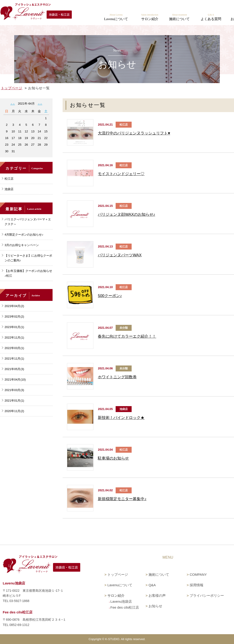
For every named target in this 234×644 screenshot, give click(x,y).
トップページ (12, 88)
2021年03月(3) (14, 390)
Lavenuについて (120, 585)
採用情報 (197, 585)
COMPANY (198, 574)
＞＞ (40, 104)
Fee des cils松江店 (125, 607)
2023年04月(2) (14, 306)
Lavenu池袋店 (121, 601)
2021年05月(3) (14, 369)
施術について (159, 574)
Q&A (152, 585)
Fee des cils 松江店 (216, 7)
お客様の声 (157, 595)
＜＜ (13, 104)
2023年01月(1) (14, 327)
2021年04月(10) (15, 380)
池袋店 (9, 189)
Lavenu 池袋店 (177, 7)
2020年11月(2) (14, 411)
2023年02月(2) (14, 317)
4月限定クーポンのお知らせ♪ (24, 235)
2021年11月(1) (14, 359)
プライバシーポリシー (207, 595)
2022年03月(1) (14, 348)
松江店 (9, 179)
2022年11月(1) (14, 338)
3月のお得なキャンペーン (22, 245)
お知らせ (155, 606)
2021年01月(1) (14, 401)
